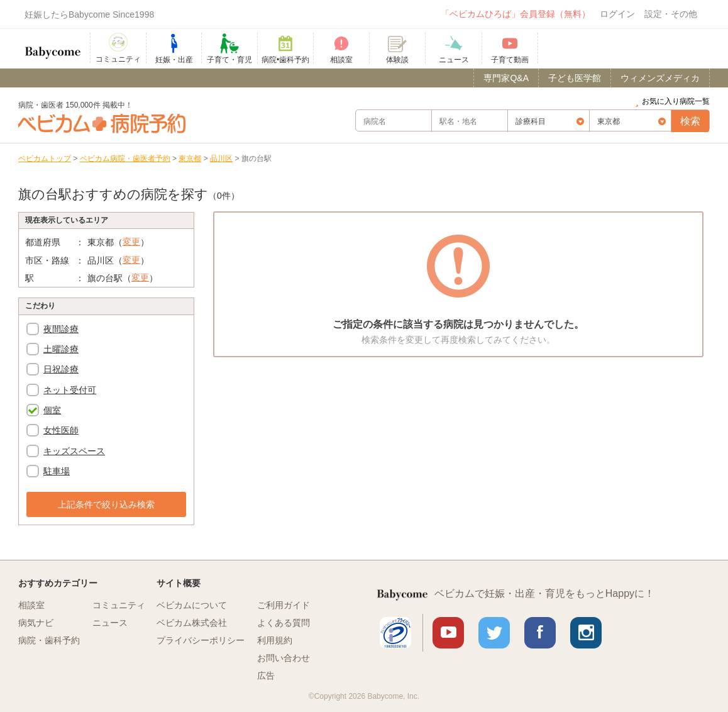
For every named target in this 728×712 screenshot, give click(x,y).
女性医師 (61, 430)
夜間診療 (61, 329)
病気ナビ (36, 623)
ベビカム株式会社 (192, 623)
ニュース (110, 623)
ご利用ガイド (284, 605)
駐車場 (57, 471)
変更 (131, 242)
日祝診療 (61, 369)
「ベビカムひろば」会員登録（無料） (516, 14)
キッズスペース (74, 451)
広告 (266, 676)
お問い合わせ (284, 658)
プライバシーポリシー (201, 640)
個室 (52, 410)
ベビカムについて (192, 605)
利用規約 (275, 640)
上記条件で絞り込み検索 (106, 504)
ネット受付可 (70, 390)
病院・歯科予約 (49, 640)
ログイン (617, 14)
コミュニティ (119, 605)
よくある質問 (284, 623)
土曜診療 (61, 349)
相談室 (31, 605)
